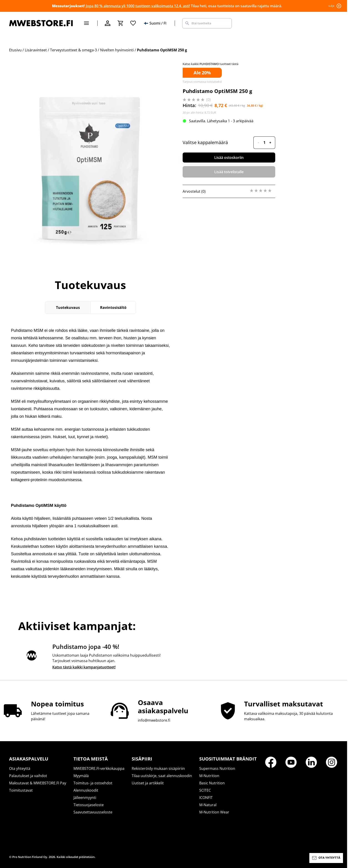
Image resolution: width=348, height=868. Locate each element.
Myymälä (81, 776)
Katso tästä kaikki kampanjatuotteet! (84, 667)
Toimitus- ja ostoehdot (93, 783)
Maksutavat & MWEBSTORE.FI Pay (38, 783)
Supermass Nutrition (217, 768)
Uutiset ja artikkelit (148, 783)
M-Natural (208, 805)
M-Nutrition (209, 776)
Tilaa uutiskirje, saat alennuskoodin (162, 776)
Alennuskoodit (86, 790)
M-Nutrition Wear (214, 812)
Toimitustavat (21, 790)
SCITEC (205, 790)
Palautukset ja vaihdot (28, 776)
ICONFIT (206, 798)
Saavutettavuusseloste (93, 812)
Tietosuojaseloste (89, 805)
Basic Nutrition (212, 783)
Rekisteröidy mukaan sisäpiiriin (158, 768)
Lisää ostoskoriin (229, 158)
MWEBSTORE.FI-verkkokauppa (99, 768)
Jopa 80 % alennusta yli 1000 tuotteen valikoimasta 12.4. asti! (138, 6)
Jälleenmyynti (85, 798)
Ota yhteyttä (20, 768)
